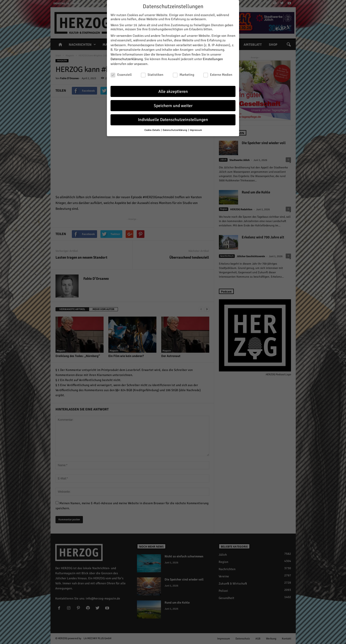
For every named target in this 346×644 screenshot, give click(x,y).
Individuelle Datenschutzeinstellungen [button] (173, 120)
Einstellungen (213, 59)
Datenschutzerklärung (127, 59)
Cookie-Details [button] (152, 130)
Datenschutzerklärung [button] (175, 130)
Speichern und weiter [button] (173, 106)
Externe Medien (218, 75)
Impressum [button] (196, 130)
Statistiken (152, 75)
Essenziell (121, 75)
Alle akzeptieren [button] (173, 92)
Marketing (183, 75)
